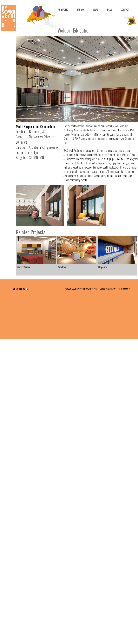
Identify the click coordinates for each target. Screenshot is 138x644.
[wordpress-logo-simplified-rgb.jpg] (27, 289)
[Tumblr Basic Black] (24, 289)
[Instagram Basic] (14, 289)
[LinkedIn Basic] (21, 289)
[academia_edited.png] (17, 289)
